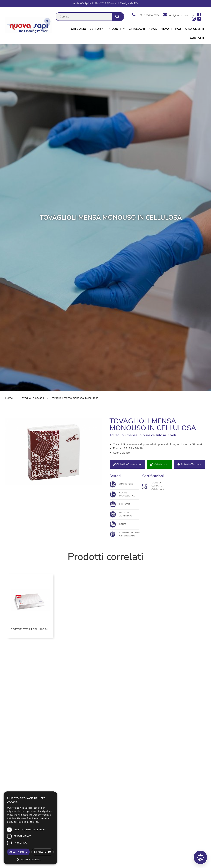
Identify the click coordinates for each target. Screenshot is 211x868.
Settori (97, 29)
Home (9, 398)
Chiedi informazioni (127, 464)
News (153, 29)
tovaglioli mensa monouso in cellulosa (75, 398)
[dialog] (30, 828)
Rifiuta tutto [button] (43, 852)
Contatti (197, 38)
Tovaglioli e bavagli (32, 398)
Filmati (166, 29)
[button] (30, 859)
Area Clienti (194, 29)
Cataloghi (137, 29)
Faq (178, 29)
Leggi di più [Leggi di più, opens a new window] (33, 822)
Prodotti (116, 29)
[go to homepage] (29, 33)
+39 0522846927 (146, 14)
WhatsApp (159, 464)
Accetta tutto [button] (18, 852)
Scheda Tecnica (189, 464)
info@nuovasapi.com (178, 14)
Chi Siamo (79, 29)
